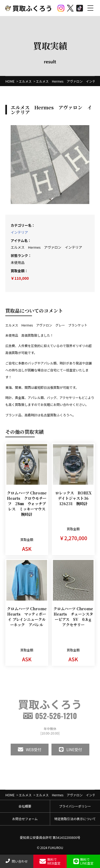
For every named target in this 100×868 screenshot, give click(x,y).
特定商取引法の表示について (75, 819)
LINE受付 (70, 750)
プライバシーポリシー (75, 806)
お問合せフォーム (25, 819)
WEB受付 (30, 750)
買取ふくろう (29, 8)
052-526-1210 (50, 716)
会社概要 (25, 806)
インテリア (19, 232)
